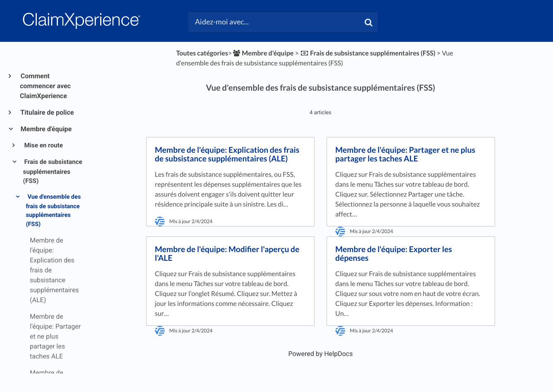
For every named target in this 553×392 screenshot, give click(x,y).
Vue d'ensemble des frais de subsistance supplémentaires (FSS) (53, 210)
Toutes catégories (202, 53)
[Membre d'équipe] (263, 53)
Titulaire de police (47, 112)
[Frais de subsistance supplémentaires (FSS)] (368, 53)
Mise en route (43, 145)
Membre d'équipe (46, 129)
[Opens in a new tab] (320, 354)
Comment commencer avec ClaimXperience (45, 86)
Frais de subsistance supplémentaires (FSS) (53, 172)
